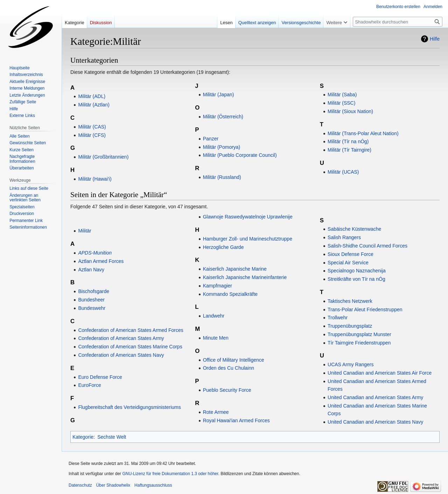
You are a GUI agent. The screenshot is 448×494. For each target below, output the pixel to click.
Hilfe (435, 39)
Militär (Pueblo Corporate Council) (240, 155)
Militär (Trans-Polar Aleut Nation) (363, 133)
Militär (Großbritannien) (103, 157)
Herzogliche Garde (223, 247)
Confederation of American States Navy (121, 355)
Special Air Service (348, 263)
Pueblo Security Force (227, 390)
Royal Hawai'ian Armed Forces (236, 420)
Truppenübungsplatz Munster (359, 334)
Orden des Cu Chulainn (229, 368)
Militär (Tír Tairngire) (349, 150)
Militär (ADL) (92, 96)
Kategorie (83, 437)
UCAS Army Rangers (351, 364)
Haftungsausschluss (153, 485)
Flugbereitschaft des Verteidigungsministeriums (129, 407)
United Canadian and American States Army (375, 397)
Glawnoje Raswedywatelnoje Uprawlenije (248, 217)
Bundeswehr (92, 308)
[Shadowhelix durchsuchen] (398, 22)
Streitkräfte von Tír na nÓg (356, 279)
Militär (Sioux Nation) (350, 111)
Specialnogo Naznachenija (357, 271)
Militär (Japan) (219, 95)
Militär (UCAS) (343, 172)
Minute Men (216, 338)
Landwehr (214, 316)
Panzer (211, 139)
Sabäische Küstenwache (354, 229)
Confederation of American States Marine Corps (130, 347)
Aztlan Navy (91, 270)
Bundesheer (91, 300)
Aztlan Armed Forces (101, 261)
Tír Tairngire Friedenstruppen (359, 343)
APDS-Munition (95, 253)
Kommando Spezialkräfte (230, 294)
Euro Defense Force (100, 377)
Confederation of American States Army (121, 338)
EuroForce (89, 385)
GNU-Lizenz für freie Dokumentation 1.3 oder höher (170, 474)
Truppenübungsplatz (350, 326)
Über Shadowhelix (113, 485)
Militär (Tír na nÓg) (348, 141)
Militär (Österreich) (223, 117)
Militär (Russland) (222, 177)
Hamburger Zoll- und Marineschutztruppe (248, 239)
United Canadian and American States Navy (375, 422)
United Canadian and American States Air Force (380, 373)
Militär (85, 231)
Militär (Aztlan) (94, 105)
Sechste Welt (112, 437)
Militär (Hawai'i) (95, 179)
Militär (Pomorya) (222, 147)
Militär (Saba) (342, 95)
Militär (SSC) (341, 103)
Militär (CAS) (92, 127)
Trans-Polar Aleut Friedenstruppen (365, 309)
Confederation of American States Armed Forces (131, 330)
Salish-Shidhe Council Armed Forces (367, 246)
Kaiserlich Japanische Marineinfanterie (245, 277)
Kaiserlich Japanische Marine (235, 269)
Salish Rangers (344, 237)
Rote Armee (216, 412)
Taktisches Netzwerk (350, 301)
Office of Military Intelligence (234, 360)
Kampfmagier (218, 286)
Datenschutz (80, 485)
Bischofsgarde (94, 291)
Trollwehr (338, 318)
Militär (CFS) (92, 135)
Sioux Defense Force (351, 254)
